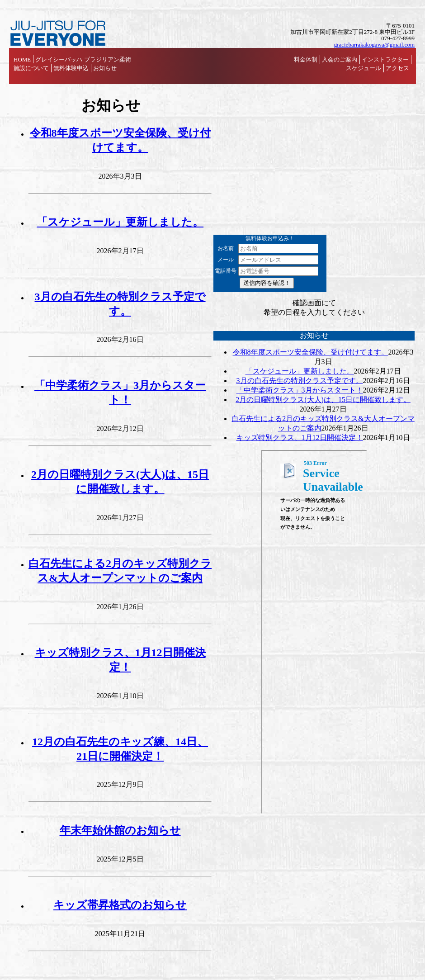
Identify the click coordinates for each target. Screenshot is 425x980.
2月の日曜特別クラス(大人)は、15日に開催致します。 (323, 400)
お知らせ (105, 68)
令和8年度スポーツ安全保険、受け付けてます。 (311, 352)
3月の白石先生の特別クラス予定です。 (300, 381)
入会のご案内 (340, 59)
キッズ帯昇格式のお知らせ (120, 905)
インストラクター (385, 59)
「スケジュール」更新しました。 (120, 222)
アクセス (397, 68)
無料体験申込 (71, 68)
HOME (22, 59)
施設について (31, 68)
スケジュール (364, 68)
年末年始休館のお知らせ (120, 830)
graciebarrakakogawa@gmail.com (374, 45)
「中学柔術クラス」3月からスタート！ (300, 390)
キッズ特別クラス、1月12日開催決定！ (300, 438)
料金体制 (306, 59)
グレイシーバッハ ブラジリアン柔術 (83, 59)
